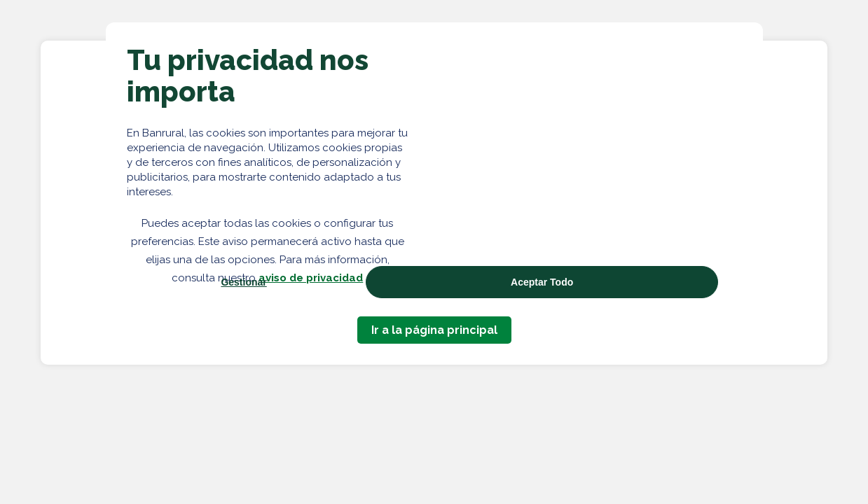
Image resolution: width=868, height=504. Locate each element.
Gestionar (243, 282)
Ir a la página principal (434, 330)
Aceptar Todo (542, 282)
